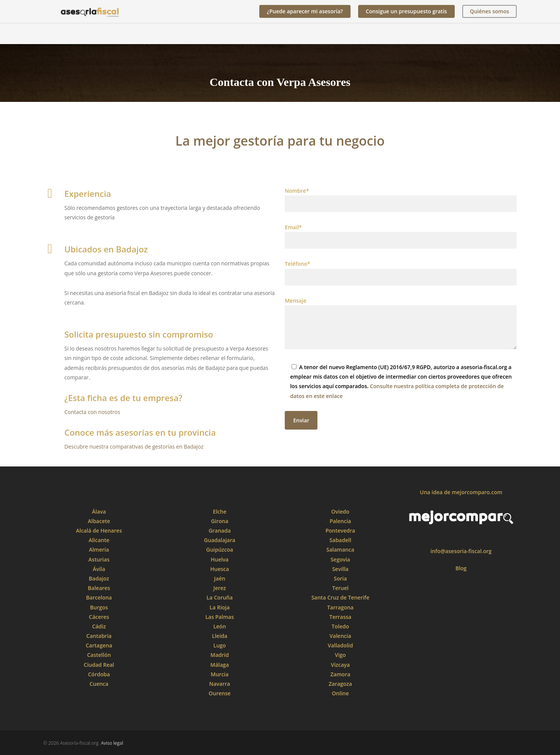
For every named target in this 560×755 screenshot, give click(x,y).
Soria (340, 578)
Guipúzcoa (220, 550)
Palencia (340, 521)
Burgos (99, 607)
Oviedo (340, 512)
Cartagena (99, 645)
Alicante (99, 540)
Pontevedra (340, 531)
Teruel (340, 588)
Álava (99, 512)
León (220, 626)
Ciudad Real (99, 665)
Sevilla (340, 569)
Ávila (99, 569)
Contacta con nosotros (92, 412)
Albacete (99, 521)
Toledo (340, 626)
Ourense (220, 693)
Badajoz (99, 578)
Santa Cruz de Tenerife (340, 597)
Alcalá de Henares (99, 531)
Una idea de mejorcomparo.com (461, 492)
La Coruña (220, 597)
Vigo (340, 655)
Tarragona (340, 607)
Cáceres (99, 617)
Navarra (220, 684)
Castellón (99, 655)
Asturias (99, 559)
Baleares (99, 588)
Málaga (220, 665)
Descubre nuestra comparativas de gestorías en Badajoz (134, 446)
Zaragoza (340, 684)
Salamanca (340, 550)
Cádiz (99, 626)
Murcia (220, 674)
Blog (461, 568)
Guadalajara (220, 540)
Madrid (220, 655)
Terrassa (340, 617)
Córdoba (99, 674)
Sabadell (340, 540)
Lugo (220, 645)
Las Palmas (220, 617)
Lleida (220, 636)
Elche (220, 512)
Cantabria (99, 636)
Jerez (220, 588)
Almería (99, 550)
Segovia (340, 559)
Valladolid (340, 645)
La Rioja (220, 607)
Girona (220, 521)
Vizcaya (340, 665)
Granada (220, 531)
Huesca (220, 569)
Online (340, 693)
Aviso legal (112, 743)
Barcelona (99, 597)
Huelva (220, 559)
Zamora (340, 674)
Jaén (220, 578)
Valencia (340, 636)
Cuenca (99, 684)
